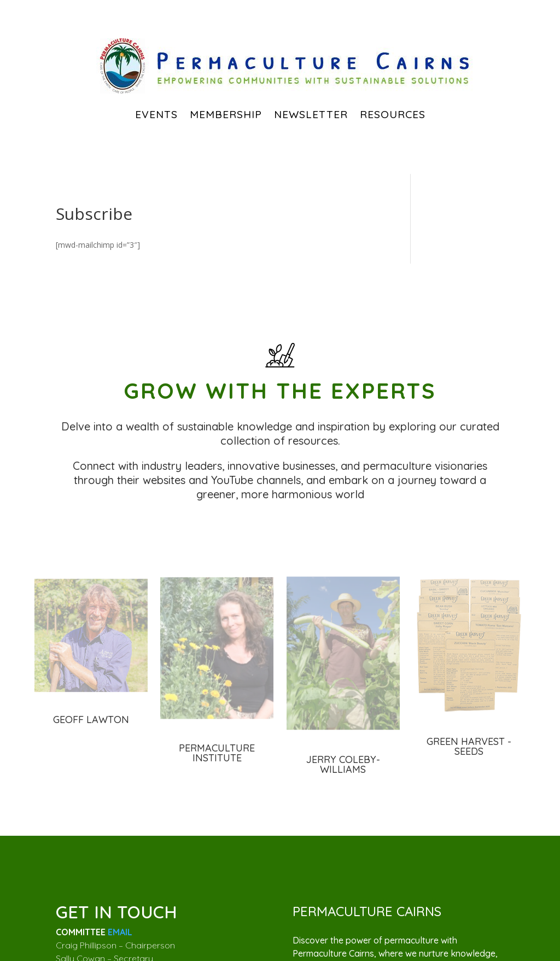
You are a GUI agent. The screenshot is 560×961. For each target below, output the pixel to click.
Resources (393, 114)
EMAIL (120, 932)
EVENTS (156, 114)
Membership (226, 114)
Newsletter (311, 114)
